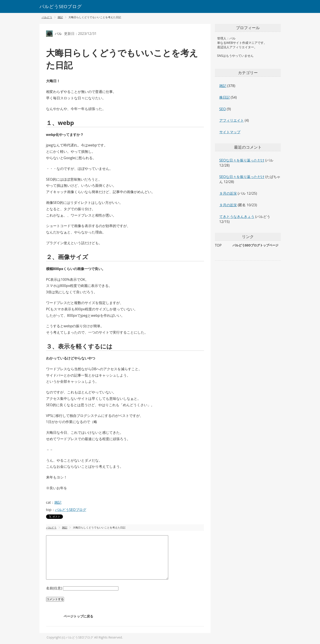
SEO (223, 109)
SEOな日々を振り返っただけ (242, 160)
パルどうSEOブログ (61, 6)
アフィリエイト (232, 120)
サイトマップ (230, 132)
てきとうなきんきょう (237, 217)
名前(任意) (55, 588)
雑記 (58, 502)
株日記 (225, 97)
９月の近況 (228, 193)
